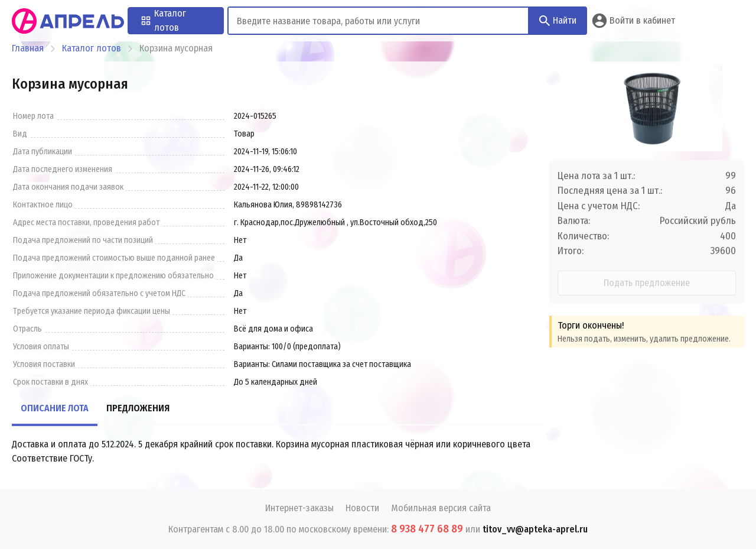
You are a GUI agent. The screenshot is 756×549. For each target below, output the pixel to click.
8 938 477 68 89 (427, 529)
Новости (362, 508)
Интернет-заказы (299, 508)
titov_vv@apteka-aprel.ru (535, 529)
